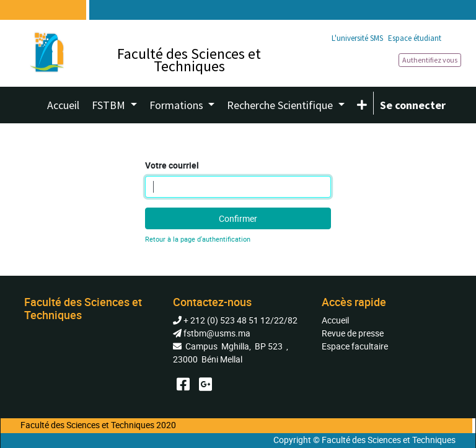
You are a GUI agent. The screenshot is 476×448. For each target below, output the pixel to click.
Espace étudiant (415, 38)
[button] (362, 105)
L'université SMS (357, 38)
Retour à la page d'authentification (198, 239)
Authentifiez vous (430, 60)
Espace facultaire (355, 346)
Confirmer (238, 218)
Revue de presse (353, 333)
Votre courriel (172, 165)
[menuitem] (63, 105)
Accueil (335, 320)
